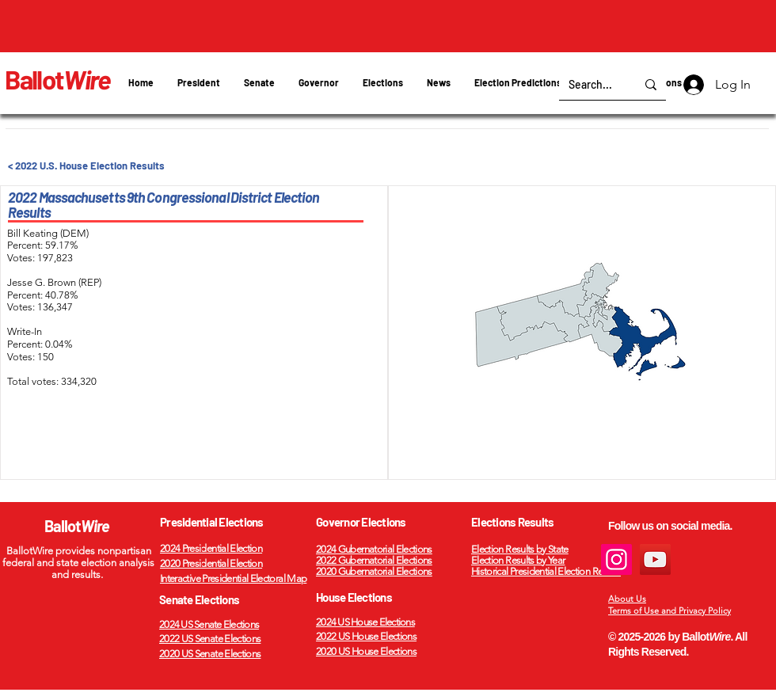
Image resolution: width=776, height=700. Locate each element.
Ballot (57, 79)
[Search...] (590, 84)
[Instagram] (616, 559)
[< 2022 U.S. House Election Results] (99, 165)
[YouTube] (655, 559)
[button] (383, 83)
